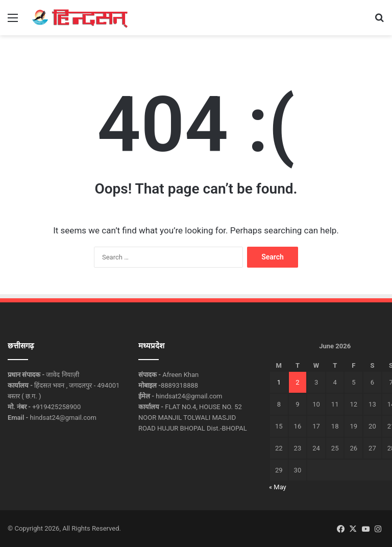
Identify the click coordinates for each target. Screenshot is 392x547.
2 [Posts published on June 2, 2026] (297, 382)
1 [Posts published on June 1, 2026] (279, 382)
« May (278, 487)
